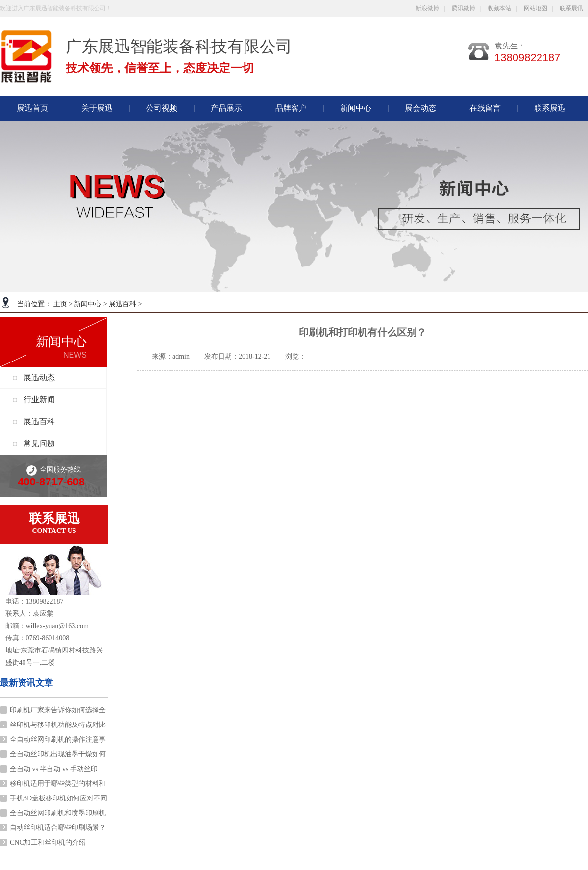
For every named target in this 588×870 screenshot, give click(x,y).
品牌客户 (291, 108)
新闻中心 (88, 304)
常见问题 (39, 444)
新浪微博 (427, 8)
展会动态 (420, 108)
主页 (60, 304)
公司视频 (162, 108)
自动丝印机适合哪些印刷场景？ (58, 828)
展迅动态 (39, 377)
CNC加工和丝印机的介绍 (48, 842)
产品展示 (226, 108)
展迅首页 (32, 108)
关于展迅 (97, 108)
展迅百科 (122, 304)
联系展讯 (571, 8)
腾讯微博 (464, 8)
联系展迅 (550, 108)
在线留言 (485, 108)
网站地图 (536, 8)
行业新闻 (39, 399)
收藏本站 (499, 8)
